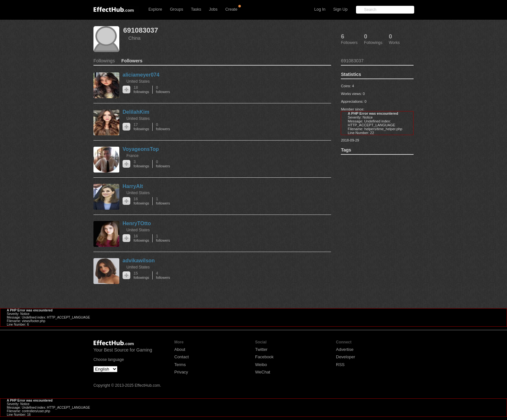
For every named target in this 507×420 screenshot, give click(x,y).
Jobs (213, 9)
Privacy (181, 372)
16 (141, 201)
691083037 (141, 30)
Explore (155, 9)
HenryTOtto (137, 223)
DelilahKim (136, 112)
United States (138, 81)
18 (141, 90)
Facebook (264, 357)
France (132, 156)
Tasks (196, 9)
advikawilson (139, 261)
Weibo (261, 365)
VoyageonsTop (141, 149)
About (180, 349)
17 (141, 127)
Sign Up (340, 9)
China (135, 38)
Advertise (345, 349)
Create (232, 9)
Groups (176, 9)
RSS (340, 365)
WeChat (263, 372)
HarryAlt (133, 186)
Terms (180, 365)
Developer (345, 357)
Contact (182, 357)
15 (141, 275)
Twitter (261, 349)
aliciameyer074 (141, 75)
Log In (320, 9)
